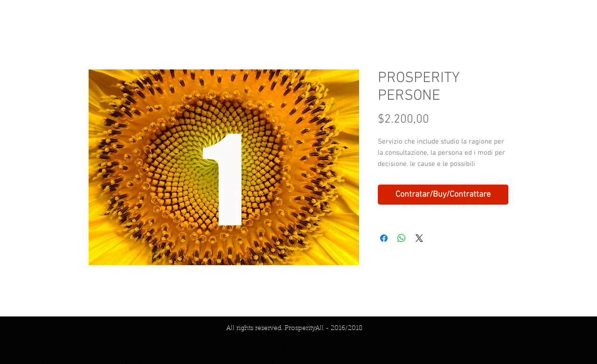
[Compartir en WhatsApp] (402, 238)
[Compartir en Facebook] (384, 238)
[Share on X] (419, 238)
